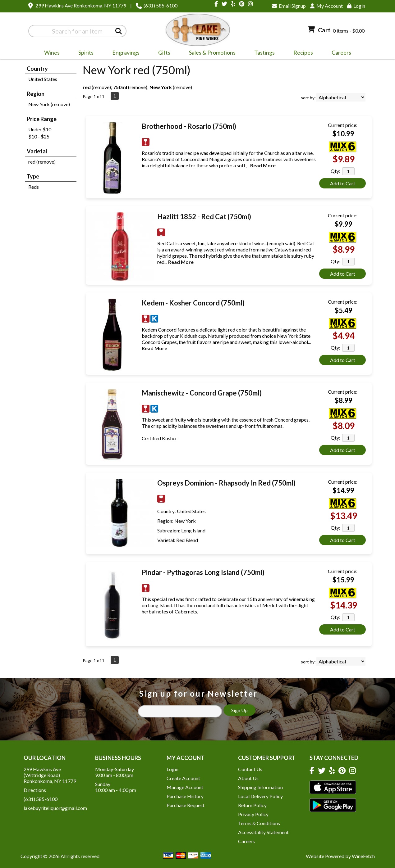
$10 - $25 (39, 136)
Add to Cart (343, 183)
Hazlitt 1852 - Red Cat (204, 217)
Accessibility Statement (263, 832)
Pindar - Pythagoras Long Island (203, 572)
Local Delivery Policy (260, 796)
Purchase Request (186, 805)
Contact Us (250, 769)
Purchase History (185, 796)
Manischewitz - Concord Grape (202, 393)
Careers (339, 53)
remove (101, 87)
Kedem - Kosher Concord (193, 303)
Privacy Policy (253, 814)
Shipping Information (260, 787)
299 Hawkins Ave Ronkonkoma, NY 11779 (81, 5)
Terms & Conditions (259, 823)
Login (356, 6)
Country (37, 69)
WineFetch (363, 856)
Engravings (124, 53)
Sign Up (239, 710)
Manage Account (185, 787)
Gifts (162, 53)
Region (36, 94)
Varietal (37, 151)
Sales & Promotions (210, 53)
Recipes (303, 52)
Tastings (264, 52)
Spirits (84, 53)
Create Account (183, 778)
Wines (50, 53)
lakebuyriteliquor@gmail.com (55, 808)
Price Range (42, 119)
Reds (34, 187)
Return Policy (252, 805)
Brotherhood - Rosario (189, 126)
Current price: (343, 125)
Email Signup (289, 6)
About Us (248, 778)
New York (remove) (49, 104)
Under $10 (40, 129)
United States (43, 79)
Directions (35, 790)
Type (33, 176)
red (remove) (42, 162)
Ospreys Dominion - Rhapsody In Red (226, 483)
